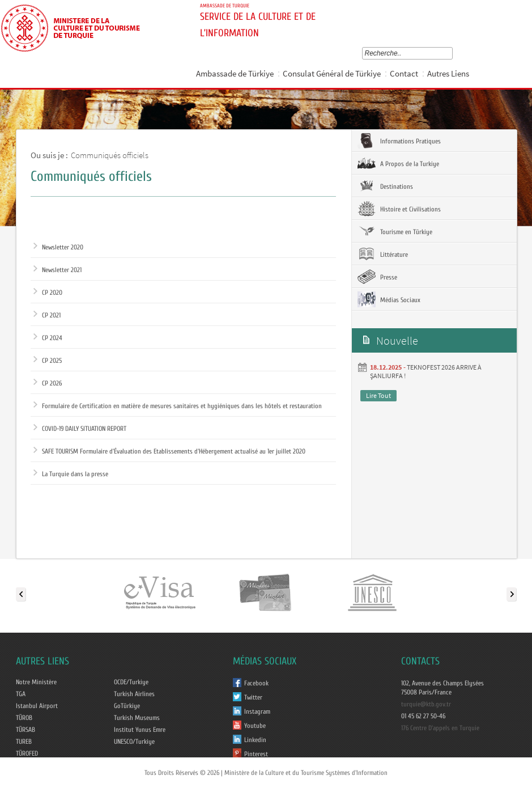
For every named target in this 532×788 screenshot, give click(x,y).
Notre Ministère (36, 682)
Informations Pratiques (399, 141)
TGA (21, 694)
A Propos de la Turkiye (398, 163)
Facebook (256, 683)
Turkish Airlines (134, 694)
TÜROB (24, 718)
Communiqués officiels (110, 155)
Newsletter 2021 (58, 270)
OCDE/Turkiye (131, 682)
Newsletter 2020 (58, 247)
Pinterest (256, 754)
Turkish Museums (137, 718)
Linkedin (255, 740)
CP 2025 (48, 361)
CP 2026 (48, 383)
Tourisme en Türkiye (395, 231)
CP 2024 (48, 338)
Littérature (383, 254)
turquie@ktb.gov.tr (426, 704)
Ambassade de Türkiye (235, 73)
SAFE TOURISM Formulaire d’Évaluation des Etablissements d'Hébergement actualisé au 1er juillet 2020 (169, 451)
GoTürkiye (127, 706)
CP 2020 (48, 293)
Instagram (257, 711)
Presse (377, 277)
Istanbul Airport (37, 706)
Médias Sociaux (389, 299)
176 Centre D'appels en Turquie (440, 728)
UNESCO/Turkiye (134, 742)
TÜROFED (27, 753)
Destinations (385, 186)
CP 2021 (47, 315)
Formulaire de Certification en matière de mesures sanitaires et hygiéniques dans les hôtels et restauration (178, 406)
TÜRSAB (25, 730)
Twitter (253, 697)
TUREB (24, 742)
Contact (404, 73)
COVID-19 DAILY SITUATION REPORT (80, 429)
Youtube (255, 726)
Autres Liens (448, 73)
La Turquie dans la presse (71, 474)
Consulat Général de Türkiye (332, 73)
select (452, 53)
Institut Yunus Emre (140, 730)
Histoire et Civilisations (399, 209)
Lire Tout (378, 395)
